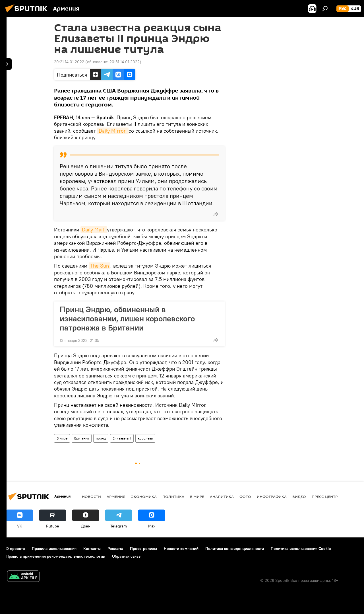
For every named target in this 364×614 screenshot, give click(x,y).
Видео (299, 496)
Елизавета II (122, 438)
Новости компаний (181, 549)
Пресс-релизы (143, 549)
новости (91, 496)
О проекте (15, 549)
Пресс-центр (325, 496)
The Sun (100, 266)
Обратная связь (126, 556)
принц (101, 438)
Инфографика (272, 496)
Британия (82, 438)
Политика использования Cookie (301, 549)
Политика (173, 496)
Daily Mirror (113, 131)
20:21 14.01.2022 (69, 62)
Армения (116, 496)
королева (145, 438)
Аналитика (222, 496)
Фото (245, 496)
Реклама (115, 549)
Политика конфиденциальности (235, 549)
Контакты (92, 549)
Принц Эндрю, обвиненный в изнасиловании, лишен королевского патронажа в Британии (127, 319)
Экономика (144, 496)
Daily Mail (94, 230)
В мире (62, 438)
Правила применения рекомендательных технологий (56, 556)
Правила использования (54, 549)
